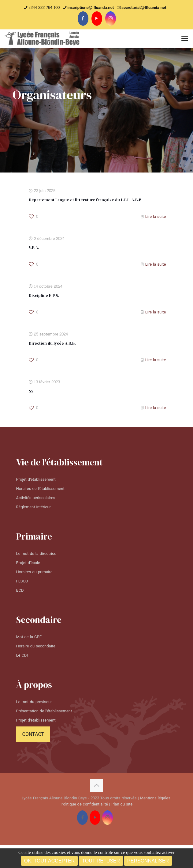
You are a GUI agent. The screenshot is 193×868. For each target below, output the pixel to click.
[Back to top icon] (97, 786)
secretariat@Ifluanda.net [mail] (144, 8)
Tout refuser (101, 861)
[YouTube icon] (97, 19)
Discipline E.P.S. (44, 296)
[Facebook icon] (83, 19)
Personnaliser (148, 861)
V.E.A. (34, 248)
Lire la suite (156, 217)
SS (31, 391)
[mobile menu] (185, 39)
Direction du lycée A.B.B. (52, 343)
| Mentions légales (154, 798)
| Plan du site (121, 804)
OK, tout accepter (49, 861)
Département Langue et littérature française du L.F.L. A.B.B (85, 200)
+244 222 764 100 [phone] (44, 8)
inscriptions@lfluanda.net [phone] (91, 8)
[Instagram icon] (111, 19)
